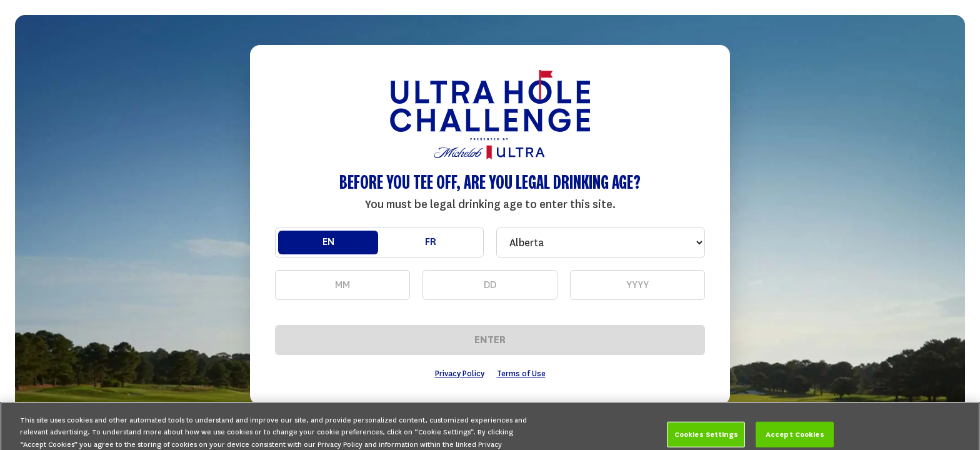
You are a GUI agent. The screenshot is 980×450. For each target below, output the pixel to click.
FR (431, 242)
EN (328, 242)
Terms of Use (521, 374)
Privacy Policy (460, 374)
